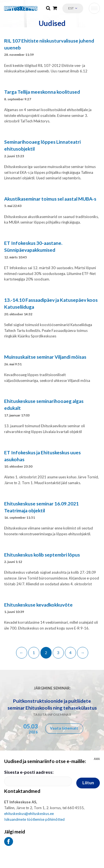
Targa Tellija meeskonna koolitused (42, 92)
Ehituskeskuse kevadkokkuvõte (38, 605)
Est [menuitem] (71, 8)
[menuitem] (73, 8)
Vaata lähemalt (64, 728)
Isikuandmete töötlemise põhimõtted (34, 819)
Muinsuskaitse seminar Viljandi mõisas (45, 357)
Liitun (88, 782)
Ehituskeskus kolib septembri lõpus (42, 555)
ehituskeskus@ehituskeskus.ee (29, 814)
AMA (97, 759)
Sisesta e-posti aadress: (29, 772)
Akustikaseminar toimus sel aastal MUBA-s (50, 199)
